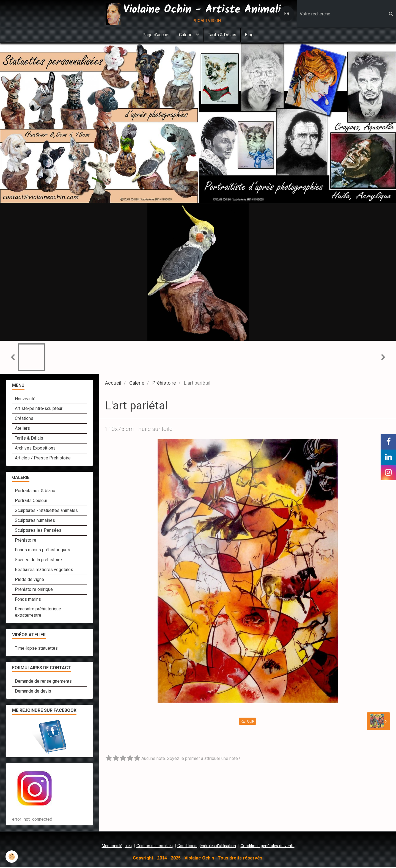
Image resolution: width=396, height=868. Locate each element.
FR (287, 14)
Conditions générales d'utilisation (207, 847)
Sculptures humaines (35, 521)
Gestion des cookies (155, 847)
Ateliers (22, 429)
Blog (249, 35)
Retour (248, 722)
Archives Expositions (35, 449)
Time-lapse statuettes (36, 649)
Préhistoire (164, 384)
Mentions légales (117, 847)
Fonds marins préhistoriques (42, 551)
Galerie (186, 35)
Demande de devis (33, 692)
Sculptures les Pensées (38, 531)
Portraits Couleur (31, 501)
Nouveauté (25, 400)
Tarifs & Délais (222, 35)
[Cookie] (12, 857)
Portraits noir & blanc (35, 491)
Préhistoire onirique (34, 590)
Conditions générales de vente (268, 847)
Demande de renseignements (43, 682)
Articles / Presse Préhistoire (43, 459)
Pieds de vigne (29, 580)
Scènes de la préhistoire (38, 560)
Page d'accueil (156, 35)
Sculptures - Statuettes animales (46, 511)
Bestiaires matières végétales (44, 570)
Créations (24, 419)
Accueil (113, 384)
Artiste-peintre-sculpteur (39, 409)
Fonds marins (28, 600)
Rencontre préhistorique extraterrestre (38, 613)
